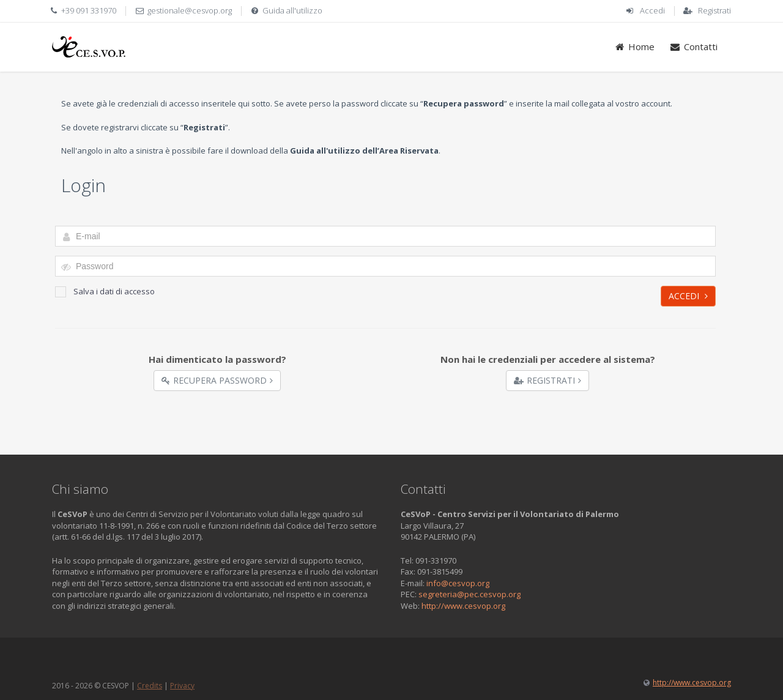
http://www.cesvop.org (463, 606)
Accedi (652, 10)
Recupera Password (217, 380)
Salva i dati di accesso (105, 292)
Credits (150, 686)
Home (635, 47)
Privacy (182, 686)
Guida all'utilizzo (292, 10)
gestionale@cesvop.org (190, 10)
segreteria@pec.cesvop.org (469, 594)
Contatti (693, 47)
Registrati (714, 10)
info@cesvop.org (458, 583)
